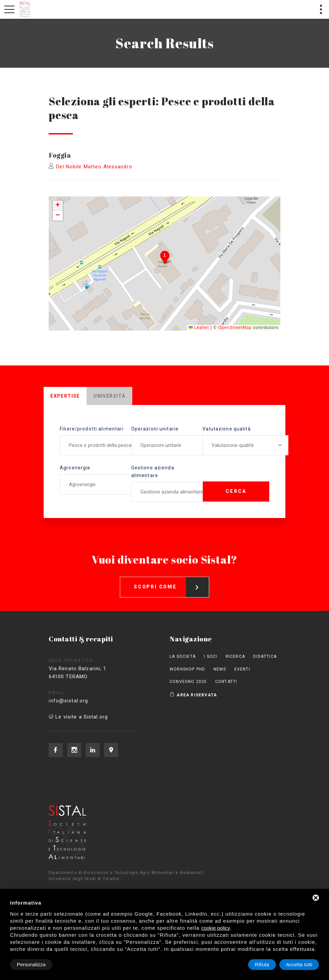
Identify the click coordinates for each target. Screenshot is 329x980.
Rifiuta (262, 964)
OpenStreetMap (235, 328)
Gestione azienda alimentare (153, 471)
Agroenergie (75, 468)
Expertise (65, 396)
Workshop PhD (187, 669)
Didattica (265, 656)
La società (183, 656)
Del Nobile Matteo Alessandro (94, 167)
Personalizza (31, 964)
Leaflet (199, 328)
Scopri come (171, 581)
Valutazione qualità (226, 429)
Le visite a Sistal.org (82, 717)
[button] (165, 257)
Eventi (242, 669)
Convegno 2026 (188, 682)
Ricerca (235, 656)
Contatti (226, 682)
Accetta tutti (299, 964)
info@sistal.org (76, 701)
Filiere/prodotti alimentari (92, 429)
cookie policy (216, 928)
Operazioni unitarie (155, 429)
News (220, 669)
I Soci (210, 656)
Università (109, 396)
